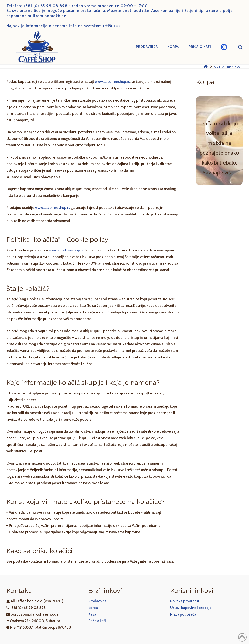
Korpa (93, 608)
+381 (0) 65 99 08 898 (45, 6)
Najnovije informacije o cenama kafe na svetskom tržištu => (63, 26)
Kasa (92, 614)
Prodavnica (97, 601)
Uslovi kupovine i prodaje (191, 608)
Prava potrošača (183, 614)
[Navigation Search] (237, 47)
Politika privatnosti (185, 601)
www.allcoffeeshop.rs (112, 82)
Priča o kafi (97, 621)
